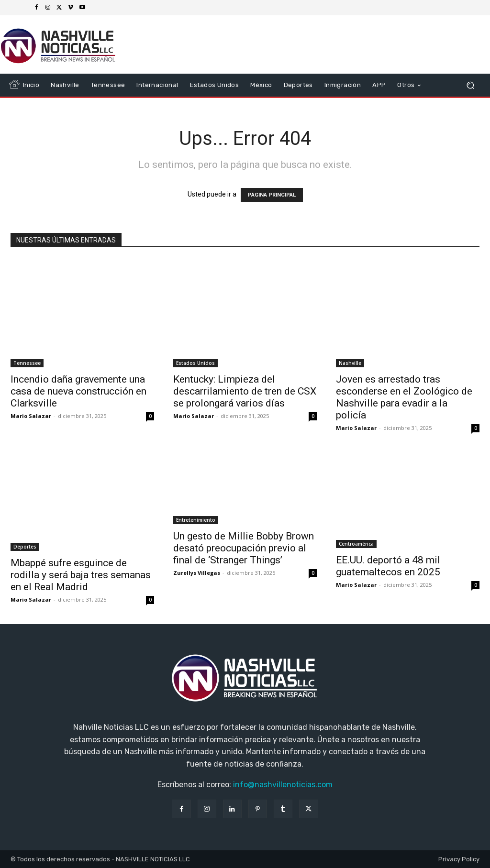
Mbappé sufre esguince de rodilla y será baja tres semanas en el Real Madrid (81, 575)
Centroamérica (356, 544)
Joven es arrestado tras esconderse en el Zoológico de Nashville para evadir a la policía (404, 397)
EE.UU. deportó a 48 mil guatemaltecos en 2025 (388, 566)
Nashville (350, 363)
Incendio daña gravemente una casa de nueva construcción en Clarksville (78, 391)
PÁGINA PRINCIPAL (272, 195)
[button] (470, 85)
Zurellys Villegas (197, 573)
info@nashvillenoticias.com (283, 785)
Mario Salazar (31, 416)
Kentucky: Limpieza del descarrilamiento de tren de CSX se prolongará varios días (245, 391)
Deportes (25, 547)
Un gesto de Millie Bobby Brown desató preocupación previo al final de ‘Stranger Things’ (244, 548)
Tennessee (27, 363)
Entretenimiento (196, 520)
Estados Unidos (195, 363)
